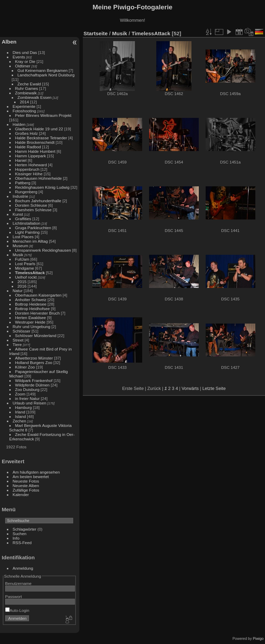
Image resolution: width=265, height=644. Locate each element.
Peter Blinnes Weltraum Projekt (43, 115)
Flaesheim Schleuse (33, 210)
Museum (21, 246)
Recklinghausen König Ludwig (42, 187)
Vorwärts (190, 388)
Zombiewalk (26, 93)
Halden (19, 124)
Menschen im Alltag (30, 241)
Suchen (20, 534)
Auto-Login (17, 610)
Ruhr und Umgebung (32, 326)
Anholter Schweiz (31, 300)
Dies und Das (25, 52)
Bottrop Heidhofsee (33, 309)
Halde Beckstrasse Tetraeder (41, 138)
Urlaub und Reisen (30, 403)
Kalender (21, 494)
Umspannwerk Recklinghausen (43, 250)
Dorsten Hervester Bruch (37, 313)
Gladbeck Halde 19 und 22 (39, 129)
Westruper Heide (30, 322)
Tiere (17, 344)
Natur (18, 291)
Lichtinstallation (27, 223)
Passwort (13, 596)
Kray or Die (25, 61)
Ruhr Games (27, 88)
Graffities (23, 219)
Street (18, 340)
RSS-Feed (22, 543)
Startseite (96, 33)
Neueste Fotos (26, 481)
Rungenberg (26, 192)
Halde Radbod (28, 147)
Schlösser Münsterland (36, 335)
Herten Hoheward (31, 165)
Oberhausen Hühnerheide (38, 178)
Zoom (20, 394)
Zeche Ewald (29, 84)
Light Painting (27, 232)
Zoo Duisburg (27, 389)
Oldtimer (23, 66)
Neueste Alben (26, 486)
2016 (22, 286)
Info (16, 538)
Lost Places (23, 237)
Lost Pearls (25, 264)
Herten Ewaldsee (31, 318)
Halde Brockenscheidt (35, 142)
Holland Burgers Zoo (34, 362)
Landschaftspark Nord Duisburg (46, 75)
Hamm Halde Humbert (35, 151)
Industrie (21, 196)
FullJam (22, 259)
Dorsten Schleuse (31, 205)
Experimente (24, 106)
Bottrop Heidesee (31, 304)
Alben (9, 42)
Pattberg (23, 183)
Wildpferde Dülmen (32, 385)
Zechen (19, 421)
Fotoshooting (24, 111)
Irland (20, 412)
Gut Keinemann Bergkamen (43, 70)
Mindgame (25, 268)
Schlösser (22, 331)
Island (21, 416)
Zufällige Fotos (26, 490)
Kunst (18, 214)
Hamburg (23, 407)
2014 (24, 102)
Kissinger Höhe (29, 174)
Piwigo (258, 638)
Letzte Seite (214, 388)
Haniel (21, 160)
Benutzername (18, 583)
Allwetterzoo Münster (34, 358)
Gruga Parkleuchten (33, 228)
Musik (18, 255)
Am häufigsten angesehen (36, 472)
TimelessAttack (30, 273)
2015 (22, 282)
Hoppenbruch (27, 169)
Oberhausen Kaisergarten (38, 295)
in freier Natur (27, 398)
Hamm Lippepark (31, 156)
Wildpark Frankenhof (34, 380)
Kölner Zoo (25, 367)
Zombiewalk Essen (35, 97)
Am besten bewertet (31, 477)
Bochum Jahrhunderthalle (38, 201)
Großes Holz (27, 133)
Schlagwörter (25, 529)
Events (19, 57)
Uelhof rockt (26, 277)
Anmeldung (23, 568)
